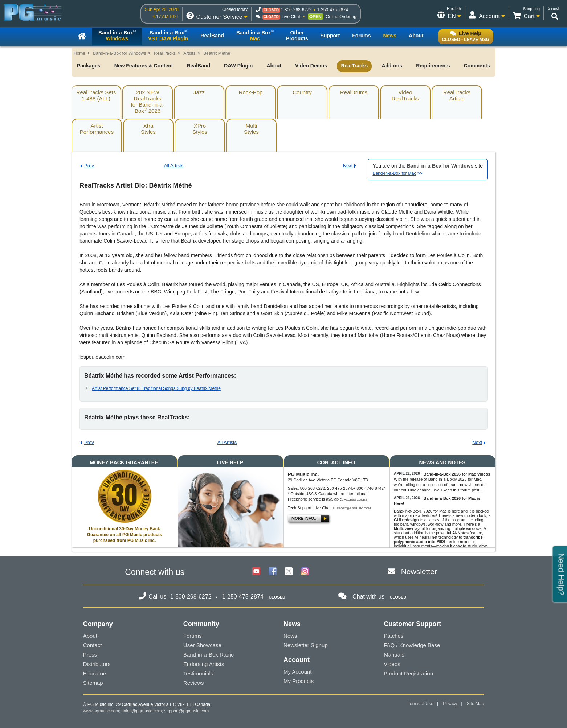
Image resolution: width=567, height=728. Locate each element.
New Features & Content (144, 66)
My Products (299, 681)
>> (397, 173)
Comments (477, 66)
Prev (89, 166)
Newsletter (419, 571)
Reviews (194, 683)
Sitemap (93, 683)
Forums (193, 636)
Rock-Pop (251, 92)
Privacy (450, 704)
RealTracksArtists (457, 95)
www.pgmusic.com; (102, 711)
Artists (189, 53)
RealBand (198, 66)
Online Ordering (341, 17)
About (274, 66)
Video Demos (311, 66)
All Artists (174, 166)
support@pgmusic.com (352, 508)
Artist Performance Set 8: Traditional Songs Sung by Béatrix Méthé (156, 388)
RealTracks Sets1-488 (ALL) (96, 95)
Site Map (475, 704)
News (290, 636)
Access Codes (356, 500)
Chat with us (368, 597)
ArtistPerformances (97, 129)
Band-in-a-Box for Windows (119, 53)
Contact (93, 645)
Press (90, 655)
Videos (392, 664)
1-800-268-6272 (296, 10)
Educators (95, 673)
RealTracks (165, 53)
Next (348, 166)
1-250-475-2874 (332, 10)
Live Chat (291, 17)
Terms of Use (421, 704)
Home (79, 53)
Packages (89, 66)
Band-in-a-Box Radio (209, 655)
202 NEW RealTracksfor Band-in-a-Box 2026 (148, 102)
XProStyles (200, 129)
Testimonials (198, 673)
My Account (298, 672)
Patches (393, 636)
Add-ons (392, 66)
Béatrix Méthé (217, 53)
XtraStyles (148, 129)
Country (302, 92)
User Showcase (202, 645)
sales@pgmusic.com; (143, 711)
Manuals (394, 655)
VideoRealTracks (405, 95)
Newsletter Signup (306, 645)
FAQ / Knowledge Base (412, 645)
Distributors (97, 664)
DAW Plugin (238, 66)
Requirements (433, 66)
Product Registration (408, 673)
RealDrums (354, 92)
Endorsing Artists (204, 664)
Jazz (199, 92)
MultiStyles (251, 129)
